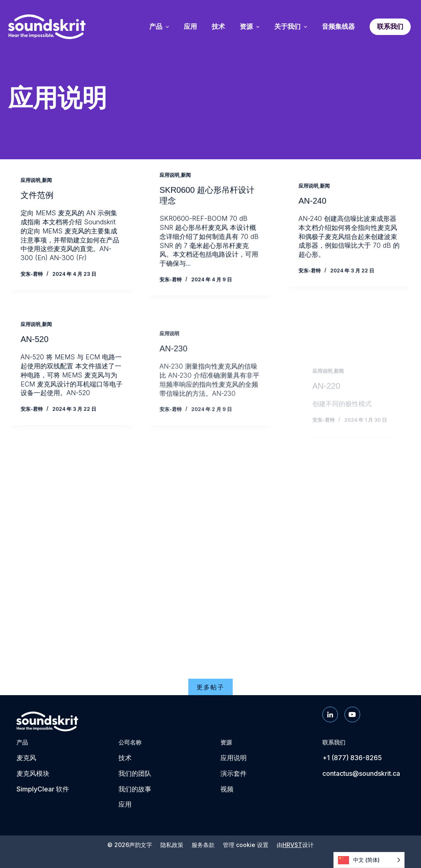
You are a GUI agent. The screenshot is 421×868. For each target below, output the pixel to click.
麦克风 (26, 758)
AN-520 (35, 353)
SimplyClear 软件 (43, 789)
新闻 (47, 180)
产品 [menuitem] (159, 27)
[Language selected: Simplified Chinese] (369, 860)
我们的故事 (135, 789)
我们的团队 (135, 773)
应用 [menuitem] (190, 27)
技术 (125, 758)
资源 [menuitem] (250, 27)
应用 (125, 804)
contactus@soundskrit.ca (361, 773)
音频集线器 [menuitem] (338, 27)
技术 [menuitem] (218, 27)
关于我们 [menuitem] (291, 27)
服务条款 (203, 845)
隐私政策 (172, 845)
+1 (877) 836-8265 (352, 758)
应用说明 (30, 180)
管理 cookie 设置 (246, 845)
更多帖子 (210, 687)
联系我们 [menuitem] (390, 27)
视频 (227, 789)
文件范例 (37, 196)
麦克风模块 (33, 773)
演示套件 (234, 773)
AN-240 (312, 214)
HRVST (292, 845)
